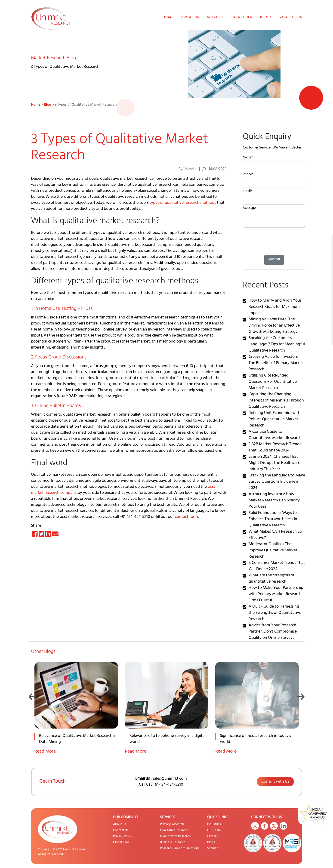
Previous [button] (32, 697)
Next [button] (301, 697)
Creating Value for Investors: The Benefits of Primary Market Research (276, 363)
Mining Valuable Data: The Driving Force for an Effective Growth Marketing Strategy (274, 326)
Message (249, 209)
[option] (76, 715)
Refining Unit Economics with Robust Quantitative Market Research (274, 420)
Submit (274, 260)
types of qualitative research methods (183, 203)
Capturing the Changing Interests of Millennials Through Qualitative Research (276, 401)
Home (168, 17)
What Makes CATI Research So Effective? (275, 535)
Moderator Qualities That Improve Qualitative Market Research (273, 551)
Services (216, 17)
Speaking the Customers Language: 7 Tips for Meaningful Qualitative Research (277, 345)
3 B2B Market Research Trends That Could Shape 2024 (275, 448)
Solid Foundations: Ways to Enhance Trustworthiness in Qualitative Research (273, 519)
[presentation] (278, 244)
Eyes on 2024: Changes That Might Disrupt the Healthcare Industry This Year (274, 463)
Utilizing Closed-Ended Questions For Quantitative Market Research (273, 382)
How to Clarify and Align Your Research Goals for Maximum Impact (275, 307)
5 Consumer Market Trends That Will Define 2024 (277, 566)
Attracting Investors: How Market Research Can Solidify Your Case (274, 501)
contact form (186, 517)
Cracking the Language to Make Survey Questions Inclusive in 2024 (277, 482)
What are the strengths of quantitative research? (271, 579)
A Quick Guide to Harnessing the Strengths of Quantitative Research (275, 613)
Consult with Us (275, 782)
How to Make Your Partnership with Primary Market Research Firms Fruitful (276, 594)
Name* (248, 158)
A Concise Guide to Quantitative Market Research (275, 435)
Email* (248, 192)
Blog (48, 105)
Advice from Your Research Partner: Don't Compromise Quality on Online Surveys (273, 632)
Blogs (266, 17)
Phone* (248, 175)
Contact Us (291, 17)
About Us (190, 17)
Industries (242, 17)
